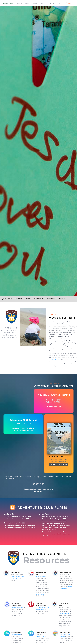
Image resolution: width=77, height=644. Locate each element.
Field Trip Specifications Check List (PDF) (56, 525)
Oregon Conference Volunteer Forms (55, 532)
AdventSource (22, 635)
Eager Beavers (39, 299)
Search (69, 3)
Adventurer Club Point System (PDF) (54, 519)
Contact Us (61, 299)
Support (27, 3)
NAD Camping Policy (49, 530)
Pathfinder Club (55, 360)
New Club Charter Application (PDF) (19, 517)
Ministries (19, 3)
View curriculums (23, 608)
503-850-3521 (38, 491)
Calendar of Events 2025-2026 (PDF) (54, 521)
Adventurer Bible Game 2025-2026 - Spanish (21, 528)
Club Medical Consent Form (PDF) (18, 519)
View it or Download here (59, 465)
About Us (43, 3)
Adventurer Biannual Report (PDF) (54, 523)
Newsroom (34, 3)
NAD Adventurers (48, 577)
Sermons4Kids (47, 637)
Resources (51, 3)
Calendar (28, 299)
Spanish (70, 589)
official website (65, 613)
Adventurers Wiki (48, 594)
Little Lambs (51, 299)
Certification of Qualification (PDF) (54, 528)
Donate (59, 3)
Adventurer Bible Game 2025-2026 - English (21, 525)
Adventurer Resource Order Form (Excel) (56, 517)
